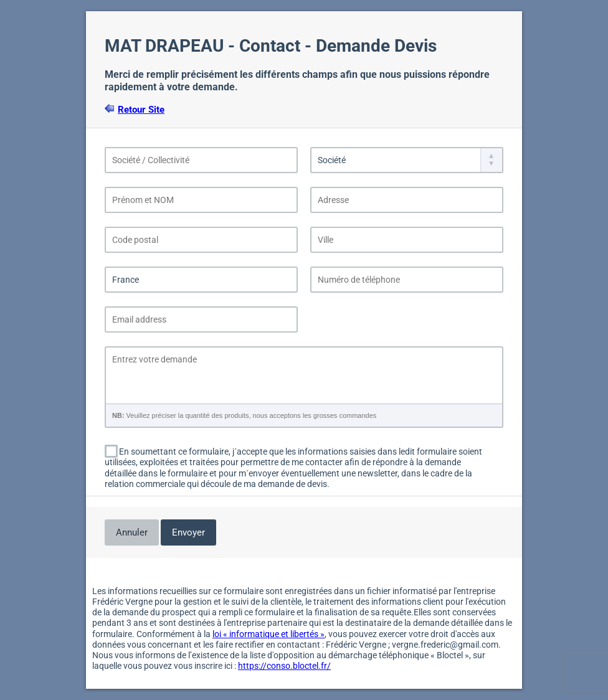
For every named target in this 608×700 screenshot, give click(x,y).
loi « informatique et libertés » (268, 634)
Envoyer (188, 532)
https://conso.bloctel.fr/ (284, 666)
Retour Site (141, 110)
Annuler (132, 532)
